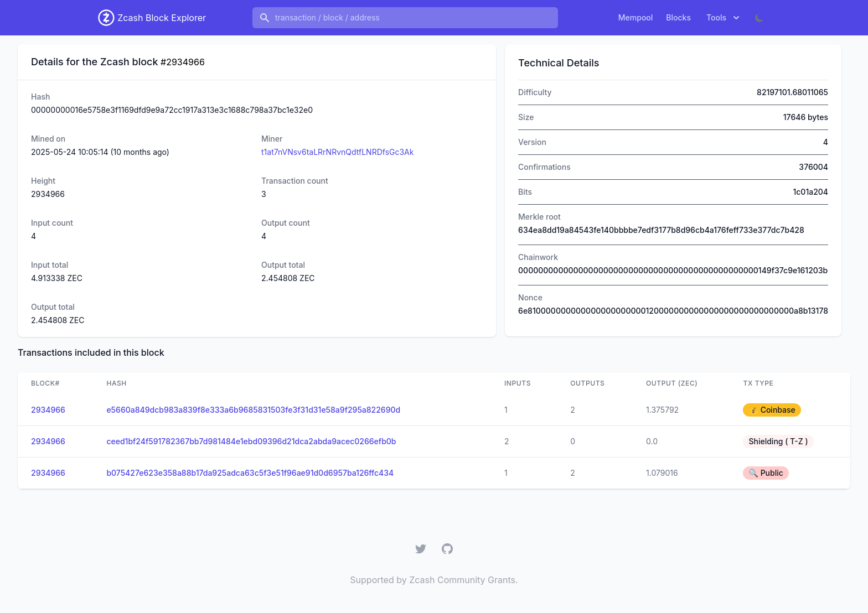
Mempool (636, 17)
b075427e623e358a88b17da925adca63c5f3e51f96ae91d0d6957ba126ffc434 (250, 473)
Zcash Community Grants (462, 580)
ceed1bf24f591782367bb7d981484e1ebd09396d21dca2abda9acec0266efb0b (251, 441)
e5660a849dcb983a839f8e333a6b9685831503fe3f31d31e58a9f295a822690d (253, 410)
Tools (724, 18)
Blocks (678, 17)
